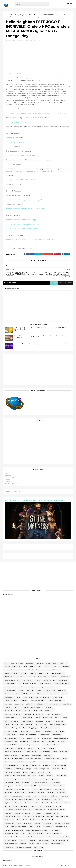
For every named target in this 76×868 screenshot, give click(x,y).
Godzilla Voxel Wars (11, 738)
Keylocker (22, 762)
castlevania (22, 687)
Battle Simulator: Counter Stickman (48, 670)
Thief (6, 827)
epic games (15, 721)
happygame (24, 741)
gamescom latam (11, 731)
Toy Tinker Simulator (11, 834)
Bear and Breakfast (11, 673)
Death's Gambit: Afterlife (56, 701)
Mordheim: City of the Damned (15, 776)
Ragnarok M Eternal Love (36, 793)
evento (48, 721)
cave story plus (10, 690)
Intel (44, 748)
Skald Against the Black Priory (52, 799)
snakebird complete (32, 803)
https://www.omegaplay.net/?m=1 (18, 142)
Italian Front (64, 752)
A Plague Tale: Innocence (13, 666)
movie (41, 776)
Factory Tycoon (59, 721)
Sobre (67, 803)
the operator (34, 820)
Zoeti (36, 847)
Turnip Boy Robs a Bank (53, 834)
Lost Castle (25, 765)
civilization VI (9, 694)
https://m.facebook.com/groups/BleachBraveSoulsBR (26, 209)
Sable (35, 796)
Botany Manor (65, 677)
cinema (38, 690)
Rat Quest (50, 793)
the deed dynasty (62, 816)
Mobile (26, 15)
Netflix (28, 779)
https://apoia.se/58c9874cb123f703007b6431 (23, 180)
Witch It (32, 844)
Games (57, 728)
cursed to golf (57, 697)
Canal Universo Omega (62, 684)
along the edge (29, 666)
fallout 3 (15, 724)
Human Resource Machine (50, 745)
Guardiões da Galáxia (61, 738)
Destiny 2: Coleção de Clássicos (33, 707)
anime (40, 666)
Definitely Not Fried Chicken (35, 704)
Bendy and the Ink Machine (39, 673)
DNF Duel (48, 711)
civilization (62, 690)
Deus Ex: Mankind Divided (13, 711)
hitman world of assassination (14, 745)
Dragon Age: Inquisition (54, 714)
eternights (39, 721)
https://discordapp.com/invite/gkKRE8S (20, 155)
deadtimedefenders (38, 701)
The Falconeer (9, 820)
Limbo (54, 762)
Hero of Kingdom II (48, 741)
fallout (7, 724)
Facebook (9, 473)
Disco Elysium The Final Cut (33, 711)
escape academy (27, 721)
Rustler (28, 796)
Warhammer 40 (44, 840)
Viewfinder (32, 840)
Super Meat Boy (40, 810)
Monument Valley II (44, 772)
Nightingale (54, 779)
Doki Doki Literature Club (13, 714)
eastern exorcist (27, 718)
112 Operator (30, 663)
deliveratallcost (66, 704)
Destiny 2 (17, 707)
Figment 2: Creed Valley (58, 724)
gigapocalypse (44, 735)
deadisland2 (24, 701)
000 (6, 663)
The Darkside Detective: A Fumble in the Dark (38, 816)
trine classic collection (35, 834)
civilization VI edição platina (25, 694)
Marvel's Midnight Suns (41, 769)
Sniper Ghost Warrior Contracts (52, 803)
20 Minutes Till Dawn (44, 663)
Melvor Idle (56, 769)
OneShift (19, 786)
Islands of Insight (45, 752)
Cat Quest (32, 687)
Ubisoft (22, 837)
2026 (61, 663)
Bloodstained (20, 677)
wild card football (11, 844)
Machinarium (36, 765)
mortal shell (32, 776)
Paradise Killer (59, 786)
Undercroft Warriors (48, 837)
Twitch (8, 479)
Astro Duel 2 (29, 670)
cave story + (54, 687)
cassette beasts (10, 687)
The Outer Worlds (48, 820)
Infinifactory (21, 748)
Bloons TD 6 (31, 677)
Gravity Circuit (46, 738)
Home (8, 15)
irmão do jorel (32, 752)
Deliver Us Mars (52, 704)
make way (20, 769)
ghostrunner (48, 731)
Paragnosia (20, 789)
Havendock (35, 741)
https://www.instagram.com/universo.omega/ (23, 224)
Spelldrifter (24, 806)
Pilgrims (35, 789)
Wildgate (23, 844)
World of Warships (57, 844)
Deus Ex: (49, 707)
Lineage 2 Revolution (11, 765)
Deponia (8, 707)
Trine (23, 834)
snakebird (19, 803)
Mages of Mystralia (60, 765)
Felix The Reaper (42, 724)
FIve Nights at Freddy (18, 728)
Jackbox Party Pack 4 (12, 755)
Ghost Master (36, 731)
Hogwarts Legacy (33, 745)
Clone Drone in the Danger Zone (48, 694)
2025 (55, 663)
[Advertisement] (38, 370)
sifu (38, 799)
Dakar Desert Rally (11, 701)
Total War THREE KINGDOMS (14, 830)
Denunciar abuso (12, 491)
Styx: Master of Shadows (53, 806)
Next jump (44, 779)
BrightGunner (27, 680)
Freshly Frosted (46, 728)
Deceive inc (19, 704)
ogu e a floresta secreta (40, 782)
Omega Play (9, 477)
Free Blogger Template (25, 865)
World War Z (9, 847)
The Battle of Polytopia (22, 813)
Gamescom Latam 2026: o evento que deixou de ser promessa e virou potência (41, 344)
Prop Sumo (8, 793)
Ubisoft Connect (33, 837)
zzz (42, 847)
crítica (18, 697)
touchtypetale (55, 830)
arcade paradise (50, 666)
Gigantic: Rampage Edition (27, 735)
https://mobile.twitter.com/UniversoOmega (22, 229)
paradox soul (9, 789)
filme (7, 728)
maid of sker (9, 769)
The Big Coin (37, 813)
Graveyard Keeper (33, 738)
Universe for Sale (63, 837)
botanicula (54, 677)
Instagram (9, 475)
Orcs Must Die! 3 (31, 786)
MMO (25, 772)
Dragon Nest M (10, 718)
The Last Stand (22, 820)
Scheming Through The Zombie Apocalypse (19, 799)
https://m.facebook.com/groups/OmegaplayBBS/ (24, 200)
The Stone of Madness (62, 823)
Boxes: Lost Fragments (12, 680)
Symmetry (8, 813)
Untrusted (22, 840)
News (35, 779)
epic (6, 721)
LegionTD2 (32, 762)
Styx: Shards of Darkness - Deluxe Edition (18, 810)
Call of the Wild (10, 684)
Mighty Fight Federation (12, 772)
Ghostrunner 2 (59, 731)
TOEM (38, 827)
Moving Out (50, 776)
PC (30, 15)
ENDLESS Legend (61, 718)
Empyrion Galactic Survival (44, 718)
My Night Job (61, 776)
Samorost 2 (64, 796)
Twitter (8, 481)
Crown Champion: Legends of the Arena (36, 697)
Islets (55, 752)
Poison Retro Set (46, 789)
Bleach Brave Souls (57, 673)
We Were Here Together (60, 840)
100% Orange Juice (17, 663)
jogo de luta (37, 755)
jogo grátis (48, 755)
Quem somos (20, 793)
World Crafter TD (43, 844)
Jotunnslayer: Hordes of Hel (14, 758)
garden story (24, 731)
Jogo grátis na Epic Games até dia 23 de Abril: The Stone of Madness (35, 500)
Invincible (52, 748)
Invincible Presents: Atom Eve (14, 752)
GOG (22, 738)
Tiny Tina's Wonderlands (19, 827)
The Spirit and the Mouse (43, 823)
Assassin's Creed (64, 666)
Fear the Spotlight (27, 724)
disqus (61, 283)
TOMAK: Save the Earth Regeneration (55, 827)
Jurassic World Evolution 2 (34, 758)
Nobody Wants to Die (12, 782)
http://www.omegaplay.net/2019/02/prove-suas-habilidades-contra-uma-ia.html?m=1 (37, 113)
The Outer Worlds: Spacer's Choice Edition (18, 823)
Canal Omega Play (17, 15)
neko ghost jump (10, 779)
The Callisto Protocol (51, 813)
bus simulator (63, 680)
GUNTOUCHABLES (11, 741)
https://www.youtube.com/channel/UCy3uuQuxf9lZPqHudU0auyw (31, 240)
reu (6, 796)
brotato (37, 680)
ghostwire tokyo (10, 735)
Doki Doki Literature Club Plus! (34, 714)
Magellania (47, 765)
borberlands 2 (43, 677)
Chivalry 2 (21, 690)
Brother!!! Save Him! (49, 680)
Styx (40, 806)
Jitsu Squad (25, 755)
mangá (29, 769)
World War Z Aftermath (23, 847)
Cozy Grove (9, 697)
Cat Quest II (43, 687)
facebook (68, 283)
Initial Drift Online (34, 748)
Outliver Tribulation (45, 786)
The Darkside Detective (12, 816)
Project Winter (59, 789)
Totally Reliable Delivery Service (36, 830)
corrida (64, 694)
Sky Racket (8, 803)
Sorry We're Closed (11, 806)
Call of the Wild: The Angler (27, 684)
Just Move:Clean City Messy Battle (56, 758)
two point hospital (11, 837)
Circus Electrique (50, 690)
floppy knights (33, 728)
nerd (21, 779)
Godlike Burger (57, 735)
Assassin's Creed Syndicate (13, 670)
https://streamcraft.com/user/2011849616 (21, 122)
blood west (9, 677)
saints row (44, 796)
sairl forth (54, 796)
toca (31, 827)
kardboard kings (10, 762)
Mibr (64, 769)
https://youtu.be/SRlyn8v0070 (17, 73)
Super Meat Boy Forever (56, 810)
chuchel (30, 690)
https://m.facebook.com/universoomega (21, 220)
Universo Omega (11, 483)
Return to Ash (61, 793)
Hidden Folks (62, 741)
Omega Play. (9, 786)
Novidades (25, 782)
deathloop (8, 704)
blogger (54, 283)
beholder (24, 673)
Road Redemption (17, 796)
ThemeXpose (14, 865)
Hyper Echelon (9, 748)
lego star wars (44, 762)
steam (33, 806)
